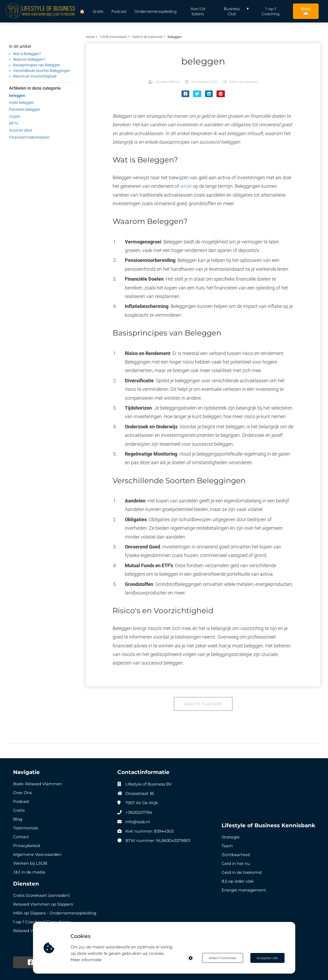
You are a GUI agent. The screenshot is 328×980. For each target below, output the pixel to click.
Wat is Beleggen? (27, 54)
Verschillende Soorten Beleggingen (42, 71)
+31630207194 (139, 812)
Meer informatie (86, 960)
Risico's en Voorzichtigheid (35, 76)
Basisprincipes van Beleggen (37, 65)
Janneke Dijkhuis (168, 82)
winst (186, 186)
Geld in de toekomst (243, 82)
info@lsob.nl (138, 822)
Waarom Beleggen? (29, 59)
